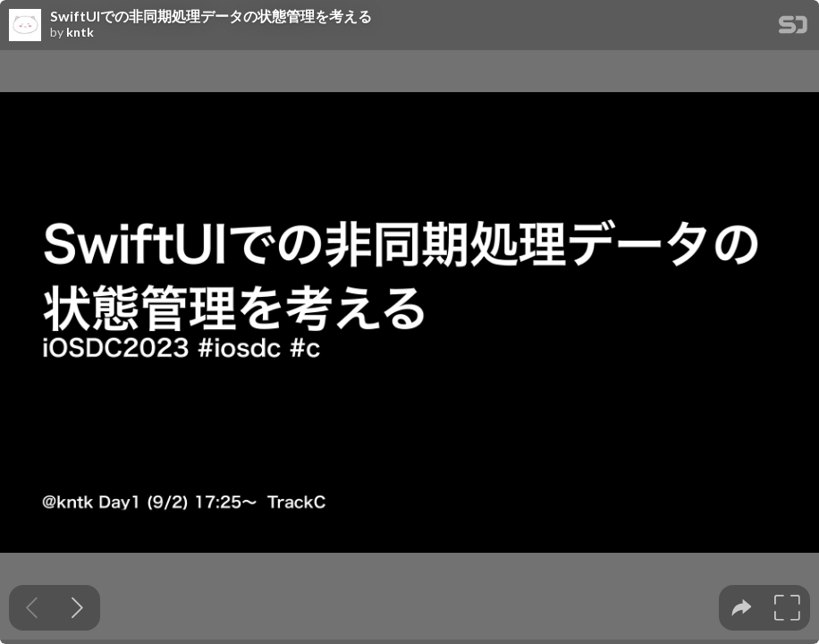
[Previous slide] (32, 608)
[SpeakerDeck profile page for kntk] (25, 26)
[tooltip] (742, 608)
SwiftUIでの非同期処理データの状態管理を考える (211, 16)
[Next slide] (77, 608)
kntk (80, 32)
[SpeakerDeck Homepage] (793, 28)
